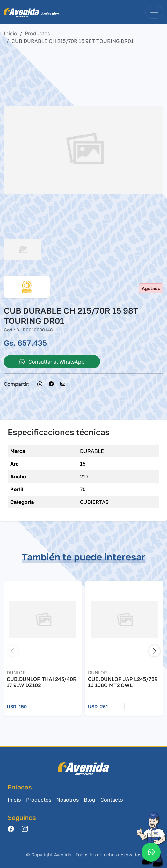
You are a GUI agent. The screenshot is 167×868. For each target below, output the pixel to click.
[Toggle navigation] (154, 12)
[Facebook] (11, 829)
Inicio (11, 33)
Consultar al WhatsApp (52, 362)
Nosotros (68, 800)
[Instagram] (25, 829)
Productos (37, 33)
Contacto (112, 800)
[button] (154, 651)
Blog (90, 800)
